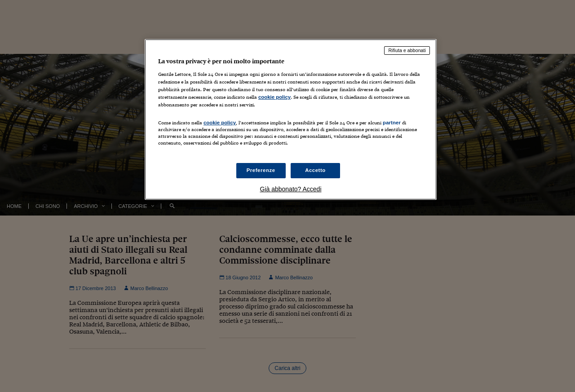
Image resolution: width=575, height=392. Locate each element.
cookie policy (274, 97)
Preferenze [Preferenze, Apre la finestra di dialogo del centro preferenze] (261, 170)
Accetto (315, 170)
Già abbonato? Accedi (291, 189)
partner (392, 123)
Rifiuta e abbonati (407, 50)
